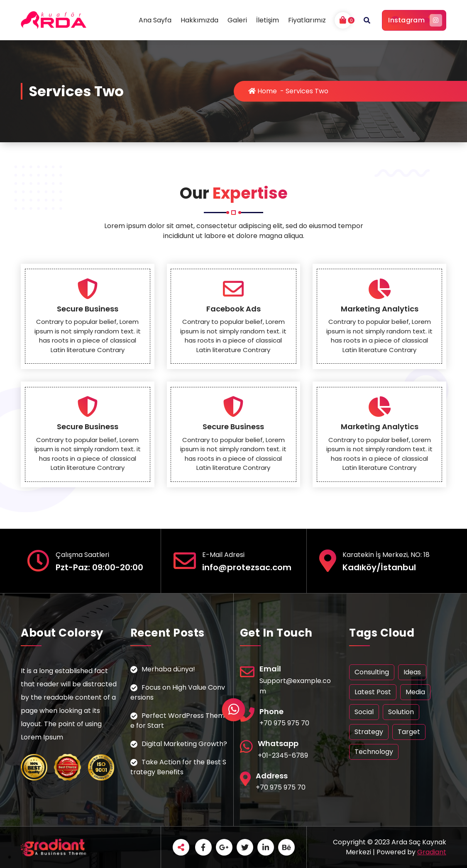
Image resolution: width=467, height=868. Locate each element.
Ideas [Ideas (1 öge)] (412, 672)
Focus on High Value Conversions (178, 692)
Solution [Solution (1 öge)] (401, 712)
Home (263, 91)
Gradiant (432, 852)
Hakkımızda (199, 20)
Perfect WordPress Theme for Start (177, 721)
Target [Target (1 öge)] (409, 732)
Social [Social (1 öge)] (364, 712)
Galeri (237, 20)
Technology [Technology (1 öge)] (374, 752)
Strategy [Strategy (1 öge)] (369, 732)
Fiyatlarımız (307, 20)
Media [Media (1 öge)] (415, 692)
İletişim (268, 20)
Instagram (414, 20)
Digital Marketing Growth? (184, 744)
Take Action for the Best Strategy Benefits (178, 767)
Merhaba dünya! (168, 669)
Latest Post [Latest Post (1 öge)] (373, 692)
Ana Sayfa (155, 20)
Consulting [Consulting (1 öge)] (372, 672)
